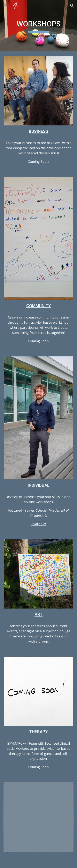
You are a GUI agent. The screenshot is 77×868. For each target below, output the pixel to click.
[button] (5, 6)
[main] (39, 26)
